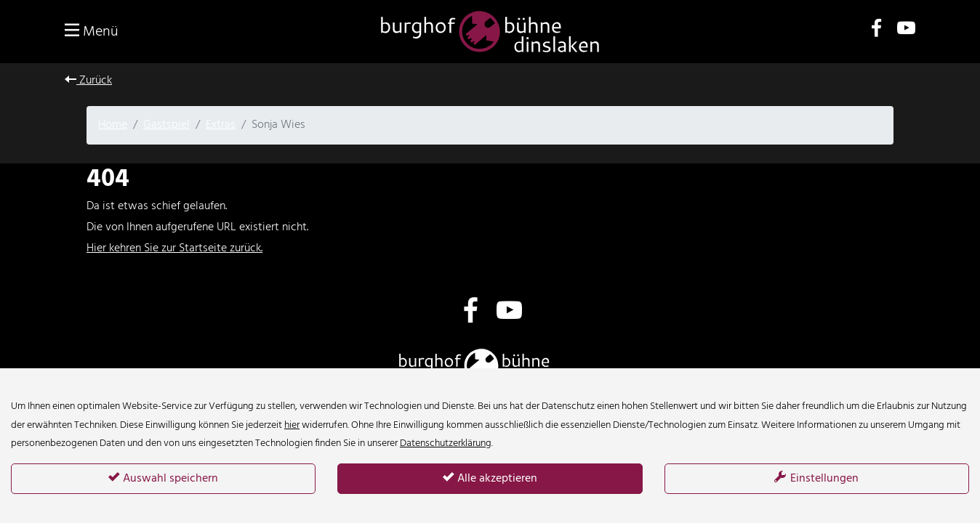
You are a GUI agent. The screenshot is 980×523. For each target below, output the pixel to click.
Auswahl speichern (163, 479)
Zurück (88, 81)
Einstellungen (816, 479)
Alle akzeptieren (490, 479)
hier (292, 425)
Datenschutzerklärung (446, 443)
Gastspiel (166, 125)
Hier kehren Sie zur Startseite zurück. (174, 248)
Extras (221, 125)
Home (113, 125)
